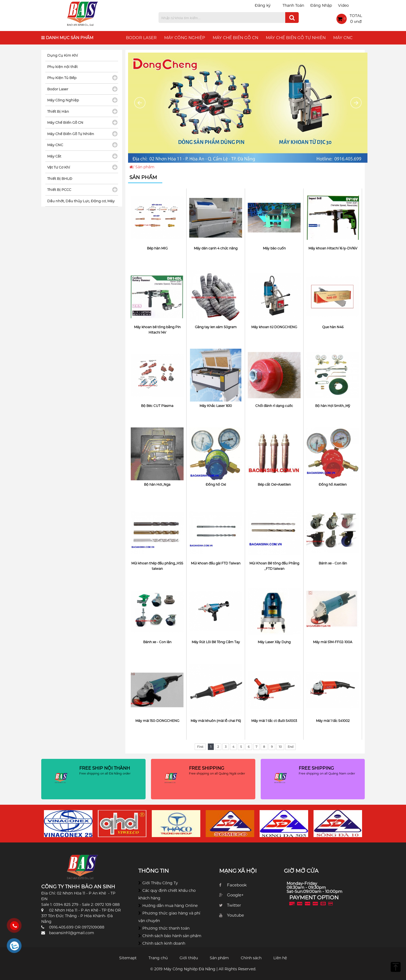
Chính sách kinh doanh (164, 943)
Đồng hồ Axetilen (333, 484)
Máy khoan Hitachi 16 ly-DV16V (333, 248)
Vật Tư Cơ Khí (59, 167)
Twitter (234, 905)
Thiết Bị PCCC (59, 190)
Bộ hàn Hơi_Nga (157, 484)
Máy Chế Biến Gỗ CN (235, 38)
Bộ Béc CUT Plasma (157, 406)
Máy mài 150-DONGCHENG (157, 721)
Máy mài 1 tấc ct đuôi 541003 (274, 721)
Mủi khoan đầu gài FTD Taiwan (216, 563)
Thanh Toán (293, 5)
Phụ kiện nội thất (62, 67)
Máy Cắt (54, 156)
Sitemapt (128, 958)
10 (280, 747)
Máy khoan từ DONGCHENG (274, 327)
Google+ (235, 895)
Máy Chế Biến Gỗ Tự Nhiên (296, 38)
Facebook (237, 885)
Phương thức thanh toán (166, 928)
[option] (68, 824)
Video (343, 5)
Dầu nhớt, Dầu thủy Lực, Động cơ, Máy (81, 201)
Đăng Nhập (321, 5)
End (290, 747)
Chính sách (251, 958)
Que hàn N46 (333, 327)
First (200, 747)
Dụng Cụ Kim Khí (63, 55)
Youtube (235, 915)
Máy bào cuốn (274, 248)
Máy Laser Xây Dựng (274, 642)
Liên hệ (280, 958)
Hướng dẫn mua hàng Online (170, 906)
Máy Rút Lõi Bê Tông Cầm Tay (216, 642)
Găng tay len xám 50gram (216, 327)
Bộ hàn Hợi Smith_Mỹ (333, 406)
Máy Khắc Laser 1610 (216, 406)
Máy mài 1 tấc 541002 (333, 721)
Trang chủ (158, 958)
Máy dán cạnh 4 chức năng (216, 248)
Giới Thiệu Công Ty (160, 883)
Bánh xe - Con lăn (333, 563)
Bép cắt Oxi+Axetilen (274, 484)
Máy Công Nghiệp (185, 38)
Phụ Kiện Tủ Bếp (62, 78)
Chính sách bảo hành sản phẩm (172, 936)
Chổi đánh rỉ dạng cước (274, 406)
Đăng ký (263, 5)
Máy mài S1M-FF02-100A (333, 642)
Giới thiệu (189, 958)
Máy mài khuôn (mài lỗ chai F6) (216, 721)
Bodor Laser (141, 38)
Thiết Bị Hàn (58, 111)
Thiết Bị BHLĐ (60, 179)
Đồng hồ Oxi (216, 484)
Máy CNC (343, 38)
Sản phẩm (219, 958)
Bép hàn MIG (157, 248)
